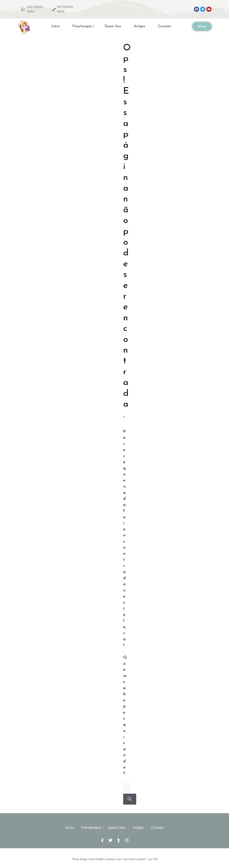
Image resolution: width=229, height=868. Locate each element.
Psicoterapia (83, 26)
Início (56, 26)
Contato (165, 26)
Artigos (140, 26)
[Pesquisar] (130, 799)
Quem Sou (113, 26)
